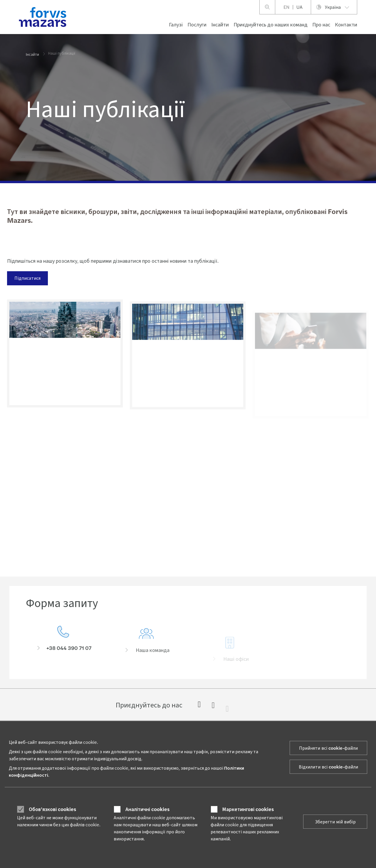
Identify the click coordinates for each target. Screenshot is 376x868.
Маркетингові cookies (248, 809)
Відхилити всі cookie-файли (328, 767)
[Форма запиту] (63, 644)
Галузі (176, 24)
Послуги (197, 24)
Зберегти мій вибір (335, 821)
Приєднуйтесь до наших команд (271, 24)
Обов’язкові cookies (52, 809)
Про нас (321, 24)
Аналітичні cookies (147, 809)
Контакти (346, 24)
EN (286, 7)
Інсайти (220, 24)
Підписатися (27, 278)
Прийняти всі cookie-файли (328, 748)
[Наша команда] (147, 652)
